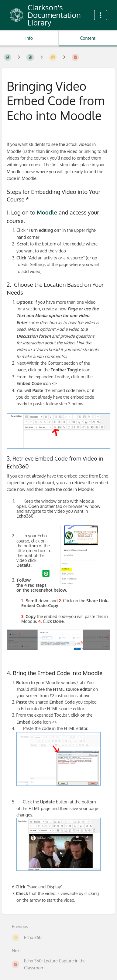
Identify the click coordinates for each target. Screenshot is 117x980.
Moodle (47, 212)
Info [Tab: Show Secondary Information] (29, 38)
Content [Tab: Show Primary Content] (88, 38)
